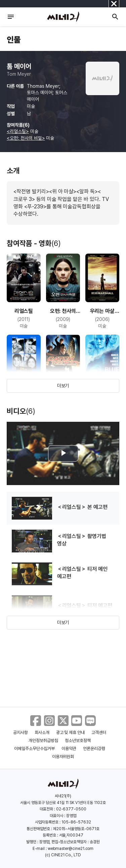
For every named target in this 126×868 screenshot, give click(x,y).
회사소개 (42, 732)
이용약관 (69, 749)
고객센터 (99, 732)
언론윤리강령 (94, 749)
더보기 (63, 386)
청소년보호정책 (78, 741)
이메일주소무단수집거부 (34, 749)
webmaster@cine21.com (71, 849)
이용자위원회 (63, 757)
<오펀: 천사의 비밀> (26, 138)
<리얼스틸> (18, 131)
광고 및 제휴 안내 (71, 732)
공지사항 (20, 732)
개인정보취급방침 (43, 741)
